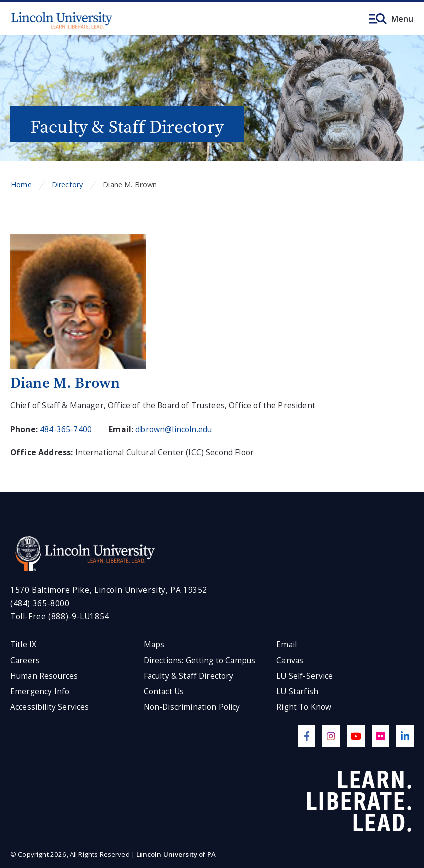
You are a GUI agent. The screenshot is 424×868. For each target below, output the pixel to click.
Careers (25, 660)
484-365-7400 (66, 429)
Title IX (23, 645)
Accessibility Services (49, 707)
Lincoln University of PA (176, 854)
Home (21, 185)
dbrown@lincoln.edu (174, 429)
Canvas (290, 660)
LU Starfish (297, 691)
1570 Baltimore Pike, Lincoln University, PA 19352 (109, 590)
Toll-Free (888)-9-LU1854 (60, 617)
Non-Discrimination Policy (192, 707)
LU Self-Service (305, 676)
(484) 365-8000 (40, 604)
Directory (67, 185)
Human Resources (44, 676)
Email (287, 645)
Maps (154, 645)
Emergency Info (40, 691)
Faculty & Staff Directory (189, 676)
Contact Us (164, 691)
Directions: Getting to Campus (200, 660)
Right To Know (304, 707)
